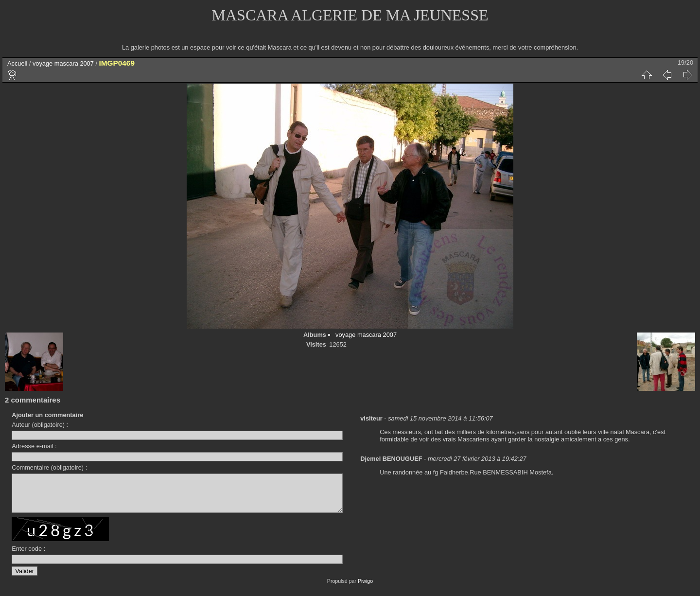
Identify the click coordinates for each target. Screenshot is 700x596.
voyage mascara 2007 (63, 63)
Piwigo (365, 588)
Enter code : (28, 556)
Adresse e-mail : (34, 446)
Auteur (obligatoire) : (40, 425)
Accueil (17, 63)
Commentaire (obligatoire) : (49, 467)
